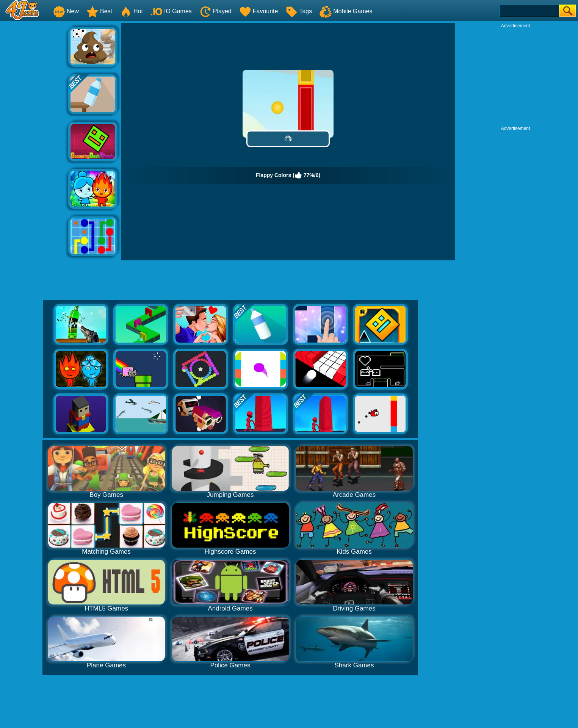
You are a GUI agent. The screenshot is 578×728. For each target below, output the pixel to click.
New (66, 11)
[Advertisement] (34, 137)
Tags (299, 11)
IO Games (171, 11)
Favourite (259, 11)
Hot (131, 11)
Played (215, 11)
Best (99, 11)
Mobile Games (346, 11)
